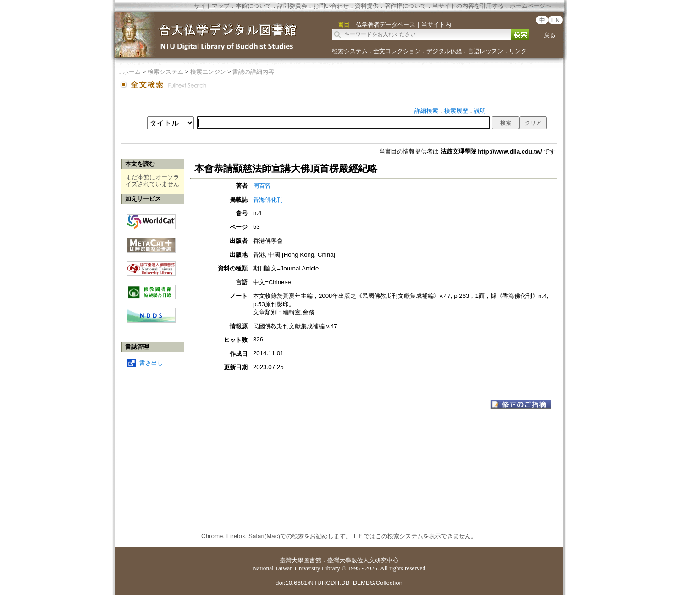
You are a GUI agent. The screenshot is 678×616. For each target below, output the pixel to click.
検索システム (350, 51)
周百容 (262, 186)
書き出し (151, 363)
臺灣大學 (292, 560)
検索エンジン (208, 72)
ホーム (132, 72)
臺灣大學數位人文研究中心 (363, 560)
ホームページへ (531, 6)
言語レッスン (485, 51)
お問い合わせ (331, 6)
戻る (550, 35)
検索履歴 (456, 111)
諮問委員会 (292, 6)
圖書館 (312, 560)
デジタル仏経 (444, 51)
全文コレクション (397, 51)
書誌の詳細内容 (253, 72)
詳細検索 (426, 111)
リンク (518, 51)
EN (556, 20)
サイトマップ (212, 6)
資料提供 (367, 6)
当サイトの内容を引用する (468, 6)
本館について (254, 6)
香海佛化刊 (268, 200)
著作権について (405, 6)
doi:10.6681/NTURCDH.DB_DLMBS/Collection (339, 583)
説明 (480, 111)
